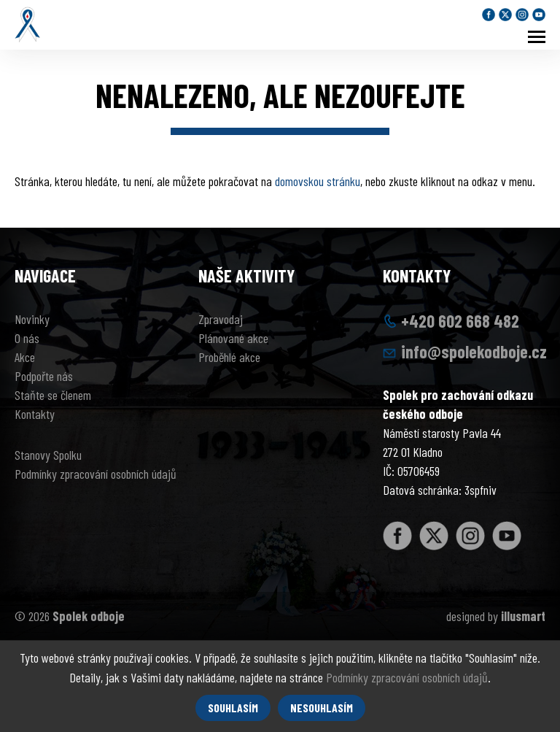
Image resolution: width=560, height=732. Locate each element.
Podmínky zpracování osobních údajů (96, 474)
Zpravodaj (221, 319)
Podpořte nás (44, 376)
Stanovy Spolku (48, 455)
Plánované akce (233, 338)
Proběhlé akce (229, 357)
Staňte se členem (53, 395)
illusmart (523, 616)
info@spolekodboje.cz (474, 351)
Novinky (32, 319)
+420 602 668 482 (460, 321)
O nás (27, 338)
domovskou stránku (318, 181)
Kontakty (35, 414)
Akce (25, 357)
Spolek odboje (89, 616)
